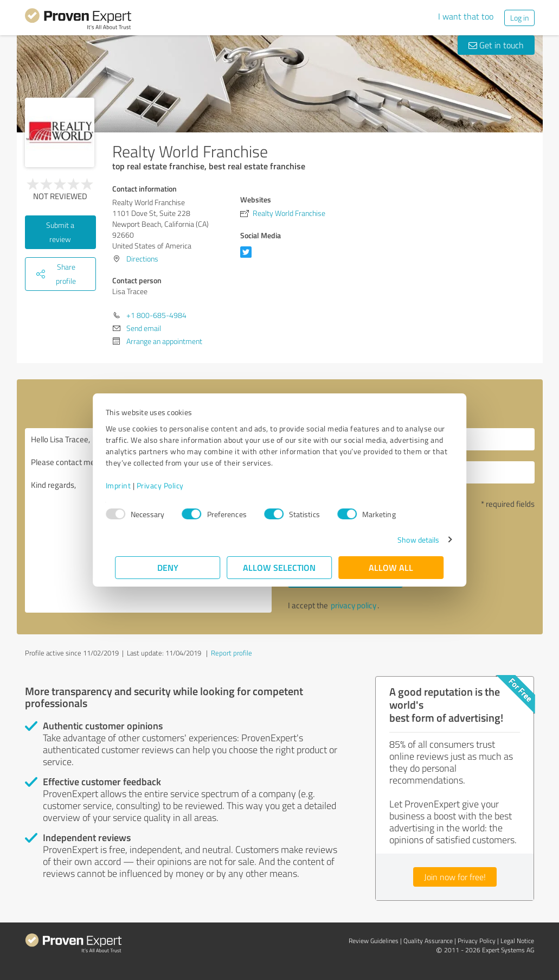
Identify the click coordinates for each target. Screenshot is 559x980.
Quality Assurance (428, 941)
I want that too (466, 16)
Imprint (128, 485)
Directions (142, 259)
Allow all (391, 567)
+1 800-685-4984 (156, 315)
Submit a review (60, 232)
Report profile (232, 653)
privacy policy (354, 605)
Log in (519, 18)
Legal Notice (517, 941)
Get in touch (496, 45)
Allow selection (280, 567)
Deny (168, 567)
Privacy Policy (170, 485)
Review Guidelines (374, 941)
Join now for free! (455, 877)
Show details (409, 540)
